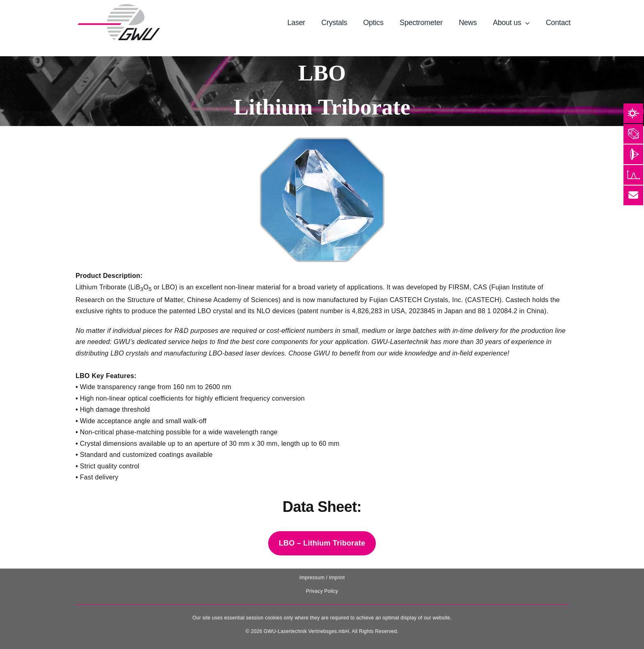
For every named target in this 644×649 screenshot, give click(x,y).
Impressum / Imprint (322, 578)
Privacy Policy (322, 591)
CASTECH (406, 300)
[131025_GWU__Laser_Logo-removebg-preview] (119, 7)
